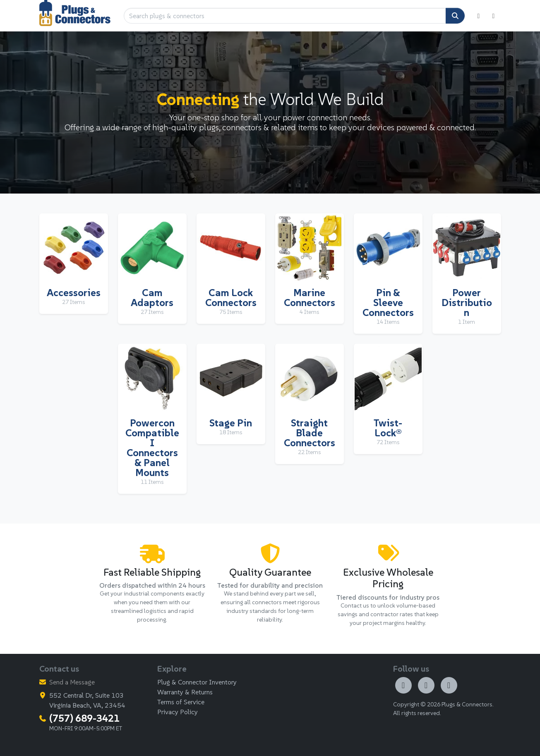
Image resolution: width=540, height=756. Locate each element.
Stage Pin (231, 423)
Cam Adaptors (152, 298)
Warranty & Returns (185, 692)
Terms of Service (181, 702)
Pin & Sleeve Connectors (388, 303)
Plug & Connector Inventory (197, 682)
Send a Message (72, 682)
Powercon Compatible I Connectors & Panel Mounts (152, 448)
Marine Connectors (310, 298)
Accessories (74, 293)
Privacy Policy (178, 712)
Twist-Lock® (388, 428)
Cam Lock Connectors (231, 298)
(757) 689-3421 (84, 718)
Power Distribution (467, 303)
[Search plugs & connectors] (285, 16)
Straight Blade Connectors (310, 433)
